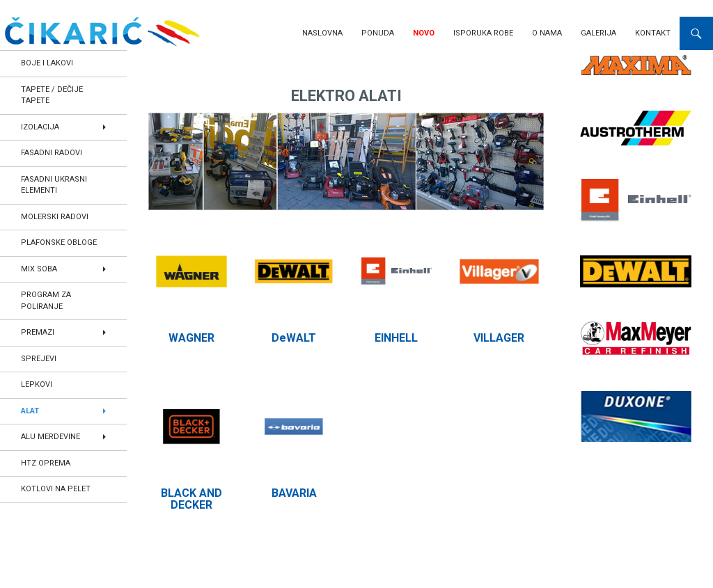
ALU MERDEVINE (50, 437)
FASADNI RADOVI (52, 153)
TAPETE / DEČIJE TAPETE (52, 95)
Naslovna (322, 33)
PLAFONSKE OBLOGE (59, 243)
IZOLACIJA (40, 127)
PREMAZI (38, 332)
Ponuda (378, 33)
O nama (547, 33)
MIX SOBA (39, 269)
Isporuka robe (483, 33)
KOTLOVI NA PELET (56, 489)
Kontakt (653, 33)
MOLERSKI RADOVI (55, 217)
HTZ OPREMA (46, 463)
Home (162, 66)
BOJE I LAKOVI (47, 63)
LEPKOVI (37, 384)
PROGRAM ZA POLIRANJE (46, 301)
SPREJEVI (39, 359)
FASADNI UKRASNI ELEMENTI (54, 185)
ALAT (30, 411)
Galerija (598, 33)
